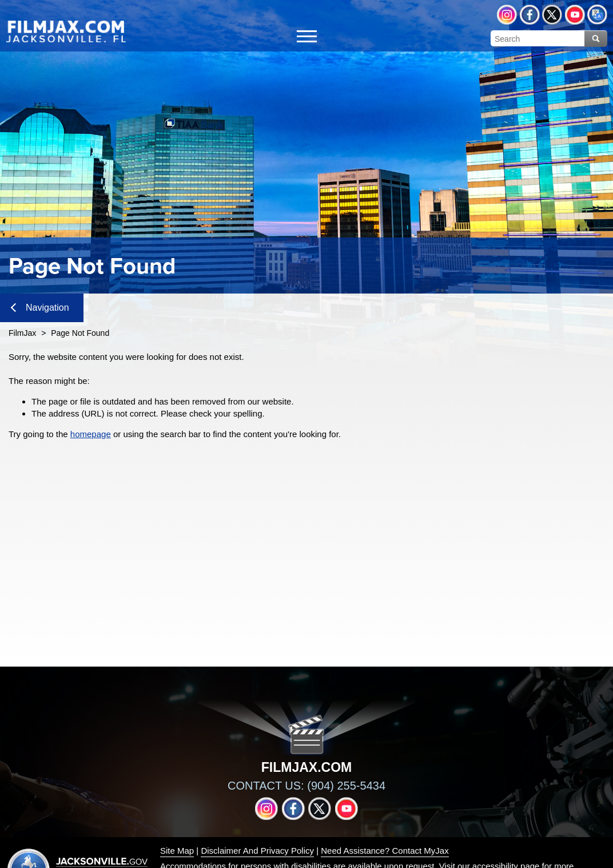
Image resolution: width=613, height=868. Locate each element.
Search (596, 39)
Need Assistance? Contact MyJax (385, 851)
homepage (91, 434)
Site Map (177, 851)
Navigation (40, 308)
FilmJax (22, 333)
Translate (597, 15)
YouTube (575, 15)
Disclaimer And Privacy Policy (257, 851)
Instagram (507, 15)
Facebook (530, 15)
